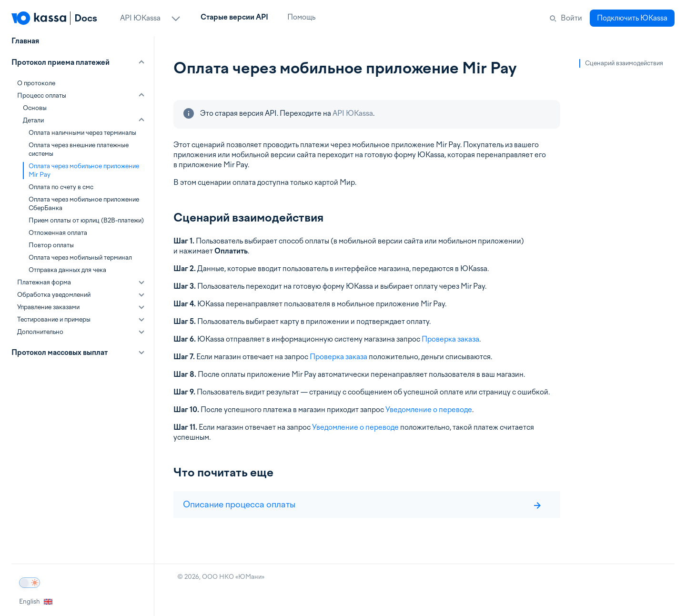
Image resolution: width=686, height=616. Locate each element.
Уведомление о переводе (429, 410)
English (36, 601)
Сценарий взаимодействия (624, 63)
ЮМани (250, 577)
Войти (571, 18)
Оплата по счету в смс (61, 187)
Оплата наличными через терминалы (82, 133)
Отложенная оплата (58, 233)
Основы (35, 108)
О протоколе (36, 83)
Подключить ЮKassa (632, 18)
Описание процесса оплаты (362, 504)
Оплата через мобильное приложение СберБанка (84, 204)
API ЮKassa (353, 113)
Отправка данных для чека (67, 270)
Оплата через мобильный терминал (80, 258)
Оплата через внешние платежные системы (79, 149)
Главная (25, 41)
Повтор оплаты (51, 245)
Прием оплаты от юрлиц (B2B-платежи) (86, 220)
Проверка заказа (450, 339)
